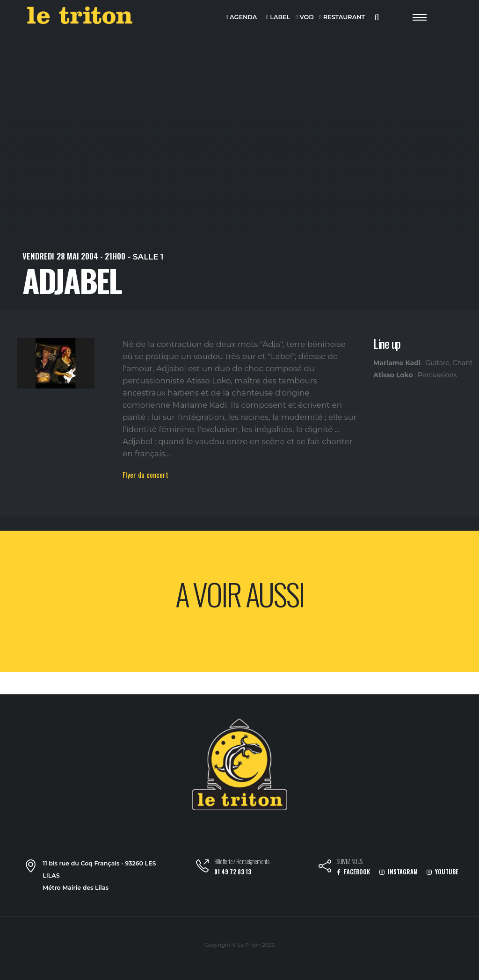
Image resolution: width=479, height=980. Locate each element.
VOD (305, 18)
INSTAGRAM (399, 872)
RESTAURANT (342, 18)
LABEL (278, 18)
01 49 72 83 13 (233, 872)
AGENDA (242, 18)
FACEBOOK (353, 872)
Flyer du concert (145, 475)
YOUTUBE (443, 872)
